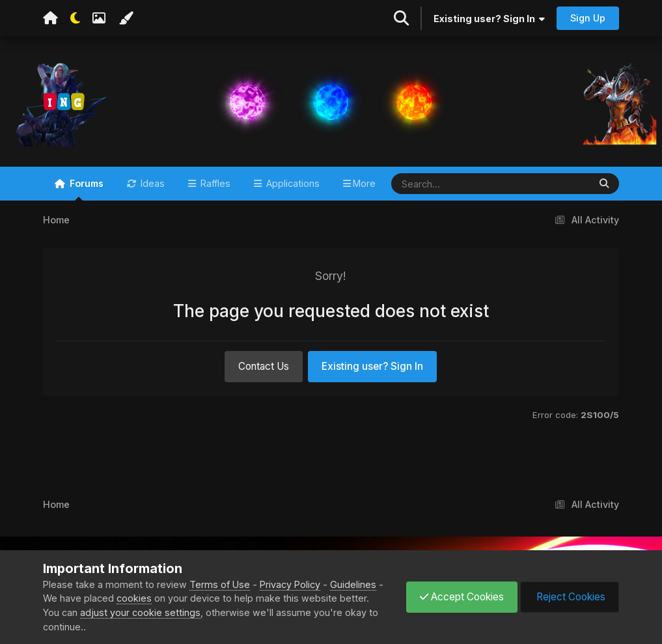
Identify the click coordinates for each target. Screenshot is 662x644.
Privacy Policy (290, 584)
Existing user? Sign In (489, 19)
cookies (134, 598)
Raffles (214, 183)
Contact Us (264, 366)
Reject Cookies (570, 597)
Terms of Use (220, 584)
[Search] (452, 184)
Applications (292, 183)
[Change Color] (126, 18)
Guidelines (353, 584)
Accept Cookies (462, 597)
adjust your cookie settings (140, 612)
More (364, 183)
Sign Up (588, 18)
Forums (85, 189)
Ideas (151, 183)
